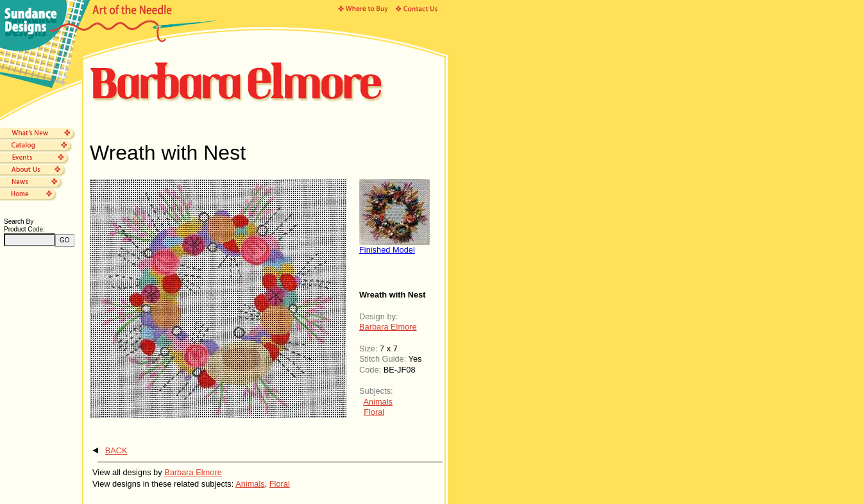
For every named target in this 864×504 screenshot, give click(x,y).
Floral (374, 412)
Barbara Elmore (388, 327)
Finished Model (387, 250)
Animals (378, 402)
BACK (116, 450)
